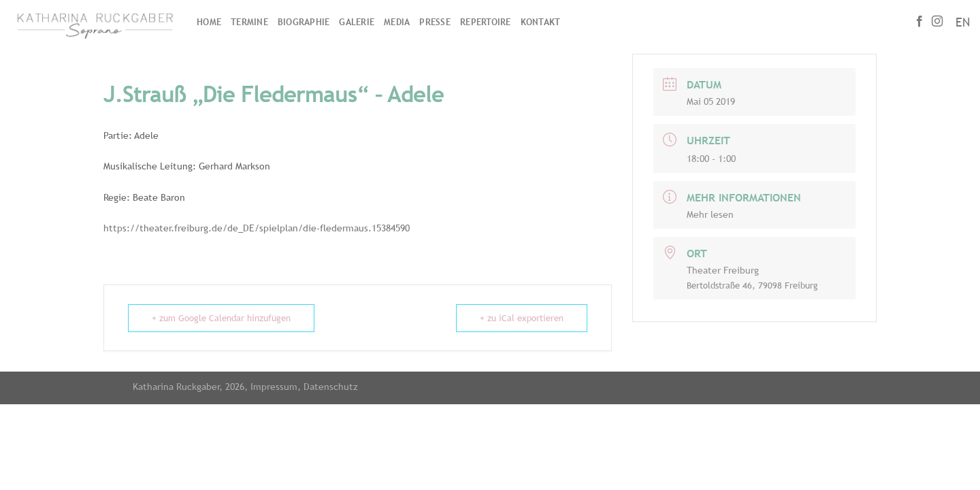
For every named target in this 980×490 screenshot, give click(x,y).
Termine (249, 22)
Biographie (304, 22)
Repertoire (486, 22)
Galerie (357, 22)
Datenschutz (331, 386)
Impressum (274, 386)
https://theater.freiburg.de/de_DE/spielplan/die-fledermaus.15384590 (257, 228)
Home (209, 22)
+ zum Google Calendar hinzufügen (221, 318)
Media (397, 22)
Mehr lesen (710, 214)
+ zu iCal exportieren (522, 318)
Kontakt (541, 22)
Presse (435, 22)
